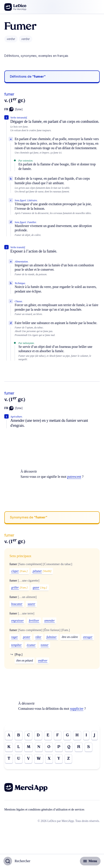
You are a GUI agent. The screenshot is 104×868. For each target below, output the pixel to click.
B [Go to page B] (19, 735)
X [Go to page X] (49, 759)
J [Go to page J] (95, 735)
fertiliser (34, 621)
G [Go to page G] (67, 735)
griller (15, 587)
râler (38, 637)
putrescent (74, 477)
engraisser (17, 621)
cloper (15, 571)
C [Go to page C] (28, 735)
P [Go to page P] (59, 747)
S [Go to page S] (88, 747)
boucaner (17, 604)
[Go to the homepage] (15, 7)
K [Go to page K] (9, 747)
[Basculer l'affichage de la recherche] (17, 861)
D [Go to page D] (38, 735)
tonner (45, 645)
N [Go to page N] (39, 747)
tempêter (16, 645)
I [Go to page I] (86, 735)
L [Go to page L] (19, 747)
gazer (36, 587)
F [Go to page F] (58, 735)
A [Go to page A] (9, 735)
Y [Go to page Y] (59, 759)
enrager (88, 637)
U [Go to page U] (19, 759)
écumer (31, 645)
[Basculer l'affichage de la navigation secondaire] (90, 861)
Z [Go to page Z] (68, 759)
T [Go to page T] (9, 759)
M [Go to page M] (29, 747)
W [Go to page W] (39, 759)
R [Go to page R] (79, 747)
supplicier (77, 709)
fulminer (52, 637)
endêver (43, 661)
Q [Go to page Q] (69, 747)
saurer (31, 604)
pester (27, 637)
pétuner (37, 571)
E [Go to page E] (48, 735)
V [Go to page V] (28, 759)
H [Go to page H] (77, 735)
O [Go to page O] (49, 747)
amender (50, 621)
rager (15, 637)
